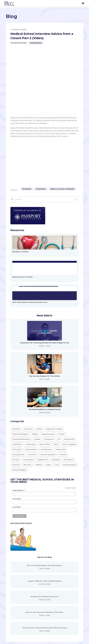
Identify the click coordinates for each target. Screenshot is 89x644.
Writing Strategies (19, 402)
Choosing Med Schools (21, 371)
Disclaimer (66, 595)
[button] (83, 3)
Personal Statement (48, 387)
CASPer (62, 366)
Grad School (17, 376)
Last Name (17, 439)
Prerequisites (28, 392)
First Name (17, 431)
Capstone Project (48, 366)
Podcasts (63, 387)
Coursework (49, 371)
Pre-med (16, 392)
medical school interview (62, 121)
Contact (37, 618)
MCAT (56, 376)
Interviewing (36, 43)
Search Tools (39, 595)
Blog (36, 600)
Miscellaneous (46, 381)
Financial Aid (69, 371)
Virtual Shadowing (41, 614)
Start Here (27, 397)
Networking (61, 381)
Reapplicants (43, 392)
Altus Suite (28, 361)
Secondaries (69, 392)
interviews (41, 121)
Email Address (19, 423)
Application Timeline (54, 361)
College (37, 371)
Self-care (16, 397)
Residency (56, 392)
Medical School (31, 381)
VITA (57, 397)
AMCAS (39, 361)
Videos (48, 397)
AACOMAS (16, 361)
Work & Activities (69, 397)
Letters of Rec (45, 376)
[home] (9, 3)
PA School (32, 387)
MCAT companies (69, 376)
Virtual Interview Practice (44, 609)
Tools (36, 604)
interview (27, 121)
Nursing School (18, 387)
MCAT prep (17, 381)
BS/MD (35, 366)
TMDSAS (38, 397)
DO (59, 371)
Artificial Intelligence (20, 366)
